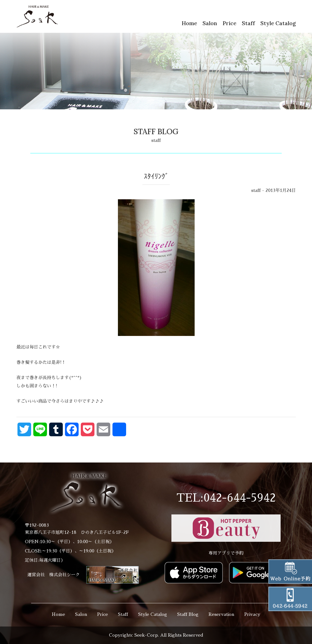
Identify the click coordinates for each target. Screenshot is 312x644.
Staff (248, 23)
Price (229, 23)
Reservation (221, 614)
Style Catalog (278, 23)
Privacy (252, 614)
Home (189, 23)
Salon (210, 23)
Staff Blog (188, 614)
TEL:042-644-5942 (226, 498)
